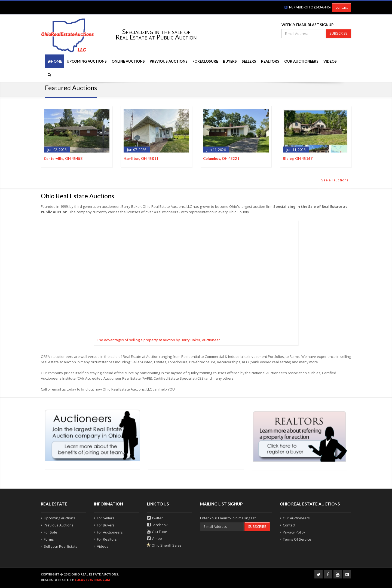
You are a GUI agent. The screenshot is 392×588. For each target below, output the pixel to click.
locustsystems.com (92, 580)
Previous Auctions (169, 61)
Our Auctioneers (301, 61)
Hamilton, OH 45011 (141, 159)
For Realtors (107, 539)
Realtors (270, 61)
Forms (49, 539)
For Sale (50, 532)
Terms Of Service (297, 539)
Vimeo (154, 538)
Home (55, 61)
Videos (330, 61)
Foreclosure (205, 61)
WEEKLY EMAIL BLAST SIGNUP (307, 25)
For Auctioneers (110, 532)
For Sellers (106, 518)
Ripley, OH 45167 (298, 159)
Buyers (230, 61)
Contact (289, 525)
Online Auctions (128, 61)
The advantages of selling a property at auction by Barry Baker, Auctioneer (158, 340)
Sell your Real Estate (61, 546)
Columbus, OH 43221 (221, 159)
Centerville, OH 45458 (63, 159)
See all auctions (335, 180)
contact (342, 7)
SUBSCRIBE (339, 33)
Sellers (249, 61)
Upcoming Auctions (87, 61)
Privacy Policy (294, 532)
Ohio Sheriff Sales (164, 545)
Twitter (155, 518)
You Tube (157, 532)
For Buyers (106, 525)
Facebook (157, 525)
